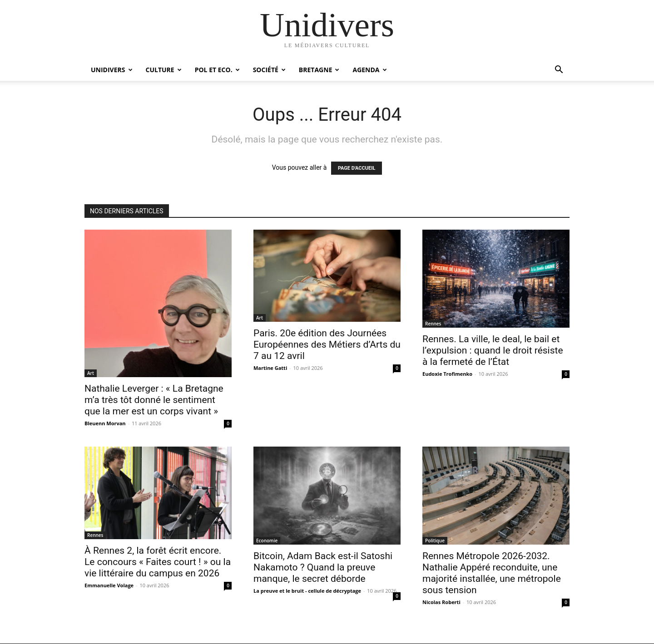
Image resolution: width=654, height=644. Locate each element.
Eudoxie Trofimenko (447, 374)
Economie (267, 541)
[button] (559, 71)
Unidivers (112, 70)
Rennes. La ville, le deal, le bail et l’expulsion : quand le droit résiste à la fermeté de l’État (493, 350)
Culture (164, 70)
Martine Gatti (270, 368)
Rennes (433, 324)
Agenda (369, 70)
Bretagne (319, 70)
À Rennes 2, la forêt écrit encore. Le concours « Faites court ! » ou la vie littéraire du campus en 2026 (158, 562)
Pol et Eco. (217, 70)
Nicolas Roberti (441, 602)
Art (91, 373)
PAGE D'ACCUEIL (357, 168)
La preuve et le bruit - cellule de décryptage (307, 591)
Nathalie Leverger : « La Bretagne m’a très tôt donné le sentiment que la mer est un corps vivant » (154, 400)
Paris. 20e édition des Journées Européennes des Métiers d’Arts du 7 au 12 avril (327, 344)
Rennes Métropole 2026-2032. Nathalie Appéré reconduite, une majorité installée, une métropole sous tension (492, 573)
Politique (435, 541)
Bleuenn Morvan (105, 423)
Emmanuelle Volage (109, 585)
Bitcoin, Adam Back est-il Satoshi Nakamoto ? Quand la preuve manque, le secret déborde (323, 567)
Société (269, 70)
